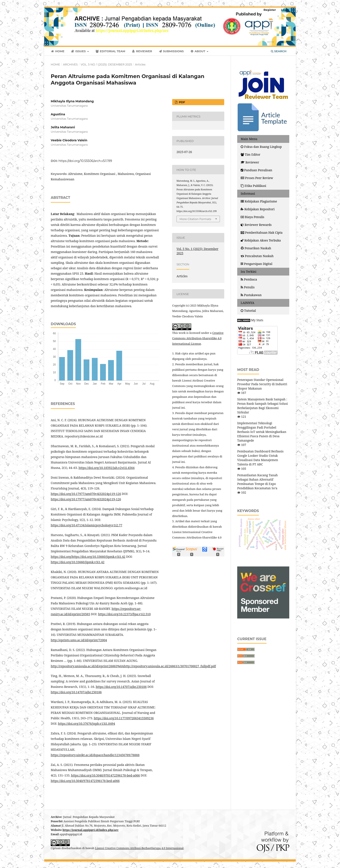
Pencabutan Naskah (257, 256)
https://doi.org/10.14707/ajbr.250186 (121, 687)
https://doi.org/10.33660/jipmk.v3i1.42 (78, 562)
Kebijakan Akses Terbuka (261, 240)
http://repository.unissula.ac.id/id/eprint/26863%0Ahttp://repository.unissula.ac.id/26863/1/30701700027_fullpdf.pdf (133, 666)
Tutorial (249, 311)
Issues (79, 51)
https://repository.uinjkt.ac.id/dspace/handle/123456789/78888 (95, 755)
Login (285, 10)
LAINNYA (248, 303)
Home (58, 51)
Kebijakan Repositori (258, 209)
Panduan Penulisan (256, 170)
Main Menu (249, 139)
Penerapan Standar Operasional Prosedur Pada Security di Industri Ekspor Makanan (262, 384)
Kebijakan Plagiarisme (259, 201)
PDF (181, 102)
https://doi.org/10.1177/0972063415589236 (124, 718)
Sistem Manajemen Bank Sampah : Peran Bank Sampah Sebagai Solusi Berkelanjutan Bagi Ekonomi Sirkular (262, 406)
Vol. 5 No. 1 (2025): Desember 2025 (106, 64)
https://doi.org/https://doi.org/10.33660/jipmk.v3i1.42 (88, 557)
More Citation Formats (195, 219)
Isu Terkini (248, 272)
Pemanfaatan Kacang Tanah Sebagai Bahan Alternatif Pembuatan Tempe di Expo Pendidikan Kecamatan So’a (257, 482)
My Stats (257, 320)
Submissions (171, 51)
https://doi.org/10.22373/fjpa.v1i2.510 (124, 614)
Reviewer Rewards (256, 225)
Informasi (248, 193)
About (198, 51)
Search (279, 51)
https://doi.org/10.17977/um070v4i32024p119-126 (86, 494)
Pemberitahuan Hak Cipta (262, 232)
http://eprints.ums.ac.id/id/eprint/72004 (79, 640)
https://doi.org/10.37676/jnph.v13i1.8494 (86, 724)
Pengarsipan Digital (257, 264)
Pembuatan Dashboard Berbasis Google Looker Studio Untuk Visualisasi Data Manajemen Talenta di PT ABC (260, 458)
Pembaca (249, 279)
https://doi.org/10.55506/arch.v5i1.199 (85, 161)
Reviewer (142, 51)
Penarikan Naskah (256, 248)
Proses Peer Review (257, 178)
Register (270, 10)
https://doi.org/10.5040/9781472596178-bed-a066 (106, 775)
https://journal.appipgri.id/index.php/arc (91, 830)
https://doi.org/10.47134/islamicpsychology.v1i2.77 (87, 525)
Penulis (248, 287)
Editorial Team (110, 51)
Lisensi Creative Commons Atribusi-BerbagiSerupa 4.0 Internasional (139, 848)
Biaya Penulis (253, 217)
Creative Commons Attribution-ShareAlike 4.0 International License (198, 338)
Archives (70, 64)
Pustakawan (251, 295)
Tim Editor (250, 154)
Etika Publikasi (253, 186)
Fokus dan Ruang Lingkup (261, 147)
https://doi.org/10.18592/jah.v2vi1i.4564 (106, 468)
